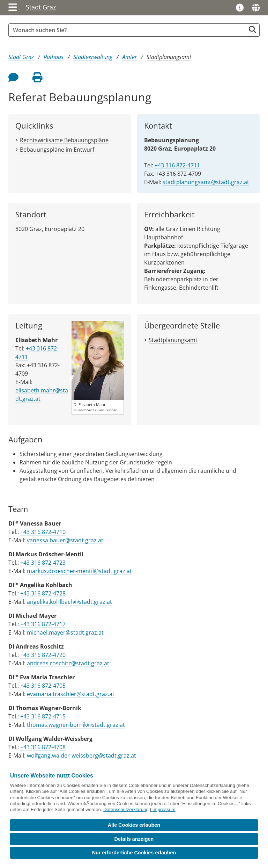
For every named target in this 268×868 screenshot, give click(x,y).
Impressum (164, 809)
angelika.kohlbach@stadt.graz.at (69, 602)
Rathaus (54, 57)
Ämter (129, 57)
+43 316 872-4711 (177, 165)
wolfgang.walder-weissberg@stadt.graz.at (81, 755)
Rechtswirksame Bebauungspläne (64, 140)
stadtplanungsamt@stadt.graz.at (206, 182)
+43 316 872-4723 (43, 563)
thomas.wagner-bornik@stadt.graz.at (76, 725)
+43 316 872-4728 (43, 593)
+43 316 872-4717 (43, 624)
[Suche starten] (252, 30)
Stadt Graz (41, 7)
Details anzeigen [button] (134, 839)
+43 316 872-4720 (43, 655)
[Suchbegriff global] (129, 30)
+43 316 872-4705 (43, 686)
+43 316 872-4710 (43, 532)
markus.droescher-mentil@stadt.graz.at (79, 571)
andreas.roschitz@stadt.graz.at (68, 663)
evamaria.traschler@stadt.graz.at (71, 694)
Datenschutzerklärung (126, 809)
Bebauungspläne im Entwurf (57, 150)
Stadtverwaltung (93, 57)
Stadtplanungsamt (169, 57)
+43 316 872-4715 (43, 716)
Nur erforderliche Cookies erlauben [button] (134, 853)
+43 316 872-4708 (43, 747)
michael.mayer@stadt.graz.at (65, 632)
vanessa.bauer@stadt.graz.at (65, 540)
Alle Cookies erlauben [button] (134, 825)
